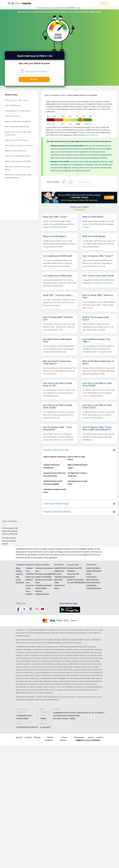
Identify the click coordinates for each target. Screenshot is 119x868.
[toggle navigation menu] (9, 3)
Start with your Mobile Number (34, 63)
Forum (18, 580)
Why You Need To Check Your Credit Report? (57, 362)
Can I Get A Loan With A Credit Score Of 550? (97, 406)
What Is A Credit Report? (55, 236)
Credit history (51, 109)
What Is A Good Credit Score (16, 151)
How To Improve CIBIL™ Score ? (98, 256)
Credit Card (30, 574)
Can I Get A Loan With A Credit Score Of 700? (57, 384)
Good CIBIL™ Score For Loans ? (58, 295)
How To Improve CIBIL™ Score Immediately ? (57, 428)
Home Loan (30, 577)
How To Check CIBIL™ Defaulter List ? (58, 318)
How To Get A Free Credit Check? (98, 276)
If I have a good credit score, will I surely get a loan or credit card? (10, 531)
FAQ (17, 577)
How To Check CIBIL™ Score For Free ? (98, 296)
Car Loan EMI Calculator (76, 583)
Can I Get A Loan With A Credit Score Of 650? (97, 384)
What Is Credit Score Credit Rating (18, 161)
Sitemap (37, 737)
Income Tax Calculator (76, 580)
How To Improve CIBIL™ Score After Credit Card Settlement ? (97, 428)
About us (19, 574)
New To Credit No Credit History (17, 127)
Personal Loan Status (43, 585)
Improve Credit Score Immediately (18, 121)
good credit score (92, 135)
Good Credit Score (93, 583)
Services (19, 737)
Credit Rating (91, 585)
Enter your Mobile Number (36, 71)
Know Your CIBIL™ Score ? (55, 217)
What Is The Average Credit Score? (96, 318)
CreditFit (29, 594)
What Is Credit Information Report (18, 156)
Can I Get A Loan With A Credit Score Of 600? (57, 406)
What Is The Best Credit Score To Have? (98, 362)
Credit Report (91, 577)
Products (28, 737)
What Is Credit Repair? (93, 217)
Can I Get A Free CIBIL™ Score (16, 100)
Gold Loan (30, 585)
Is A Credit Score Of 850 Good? (57, 256)
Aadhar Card (59, 571)
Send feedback (84, 182)
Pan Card (58, 574)
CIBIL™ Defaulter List (13, 106)
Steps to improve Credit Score (55, 457)
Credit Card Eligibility (43, 577)
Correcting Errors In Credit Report (18, 111)
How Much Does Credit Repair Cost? (57, 340)
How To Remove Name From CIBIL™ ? (96, 340)
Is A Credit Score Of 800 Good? (57, 276)
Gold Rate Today (61, 577)
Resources (20, 583)
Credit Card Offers (93, 568)
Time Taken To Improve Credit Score (19, 146)
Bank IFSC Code (60, 568)
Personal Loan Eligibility (45, 574)
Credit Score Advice (12, 116)
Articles (19, 571)
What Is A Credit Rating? (94, 236)
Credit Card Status (42, 594)
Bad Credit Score (93, 580)
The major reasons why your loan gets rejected (9, 541)
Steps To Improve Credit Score (16, 140)
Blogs (18, 568)
